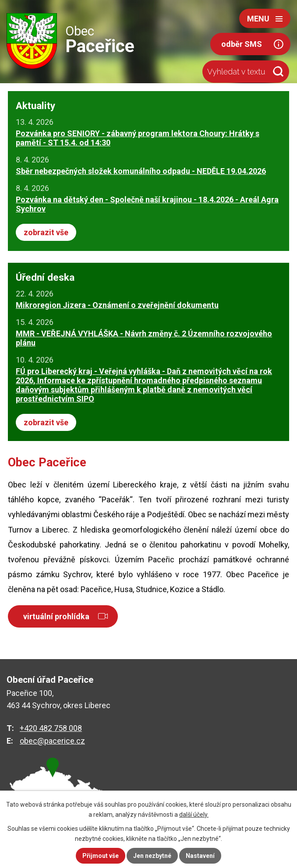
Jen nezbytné (152, 856)
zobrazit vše (46, 232)
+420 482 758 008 (51, 728)
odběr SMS (242, 44)
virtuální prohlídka (56, 616)
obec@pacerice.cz (52, 741)
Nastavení (200, 856)
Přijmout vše (101, 856)
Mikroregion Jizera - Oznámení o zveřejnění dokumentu (117, 305)
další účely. (194, 815)
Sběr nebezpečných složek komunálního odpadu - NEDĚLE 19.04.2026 (141, 171)
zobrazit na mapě (57, 797)
